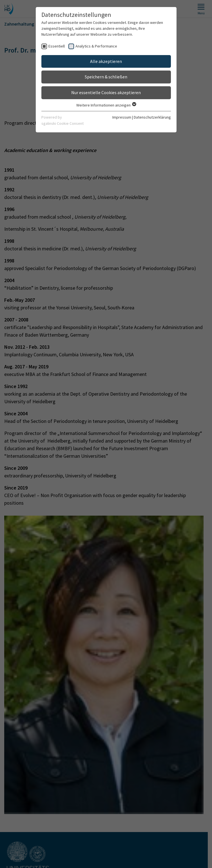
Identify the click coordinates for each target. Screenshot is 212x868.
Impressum (122, 117)
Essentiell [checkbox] (57, 46)
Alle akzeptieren (106, 61)
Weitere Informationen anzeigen (106, 105)
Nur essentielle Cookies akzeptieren (106, 92)
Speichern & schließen (106, 77)
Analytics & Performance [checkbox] (96, 46)
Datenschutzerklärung (152, 117)
